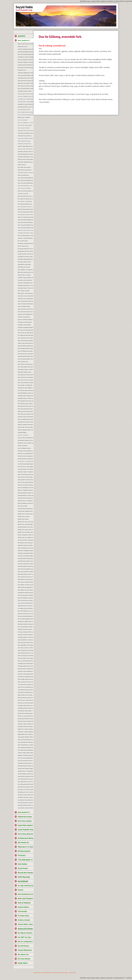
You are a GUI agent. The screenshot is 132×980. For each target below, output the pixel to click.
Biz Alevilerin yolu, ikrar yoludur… (25, 579)
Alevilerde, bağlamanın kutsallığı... (25, 73)
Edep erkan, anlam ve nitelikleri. (25, 369)
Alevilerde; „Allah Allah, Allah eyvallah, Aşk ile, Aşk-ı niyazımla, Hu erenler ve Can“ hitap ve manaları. (25, 243)
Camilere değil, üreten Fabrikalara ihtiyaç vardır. (25, 753)
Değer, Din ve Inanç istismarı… (25, 729)
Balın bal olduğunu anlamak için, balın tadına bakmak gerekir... (25, 598)
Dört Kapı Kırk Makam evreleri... (25, 133)
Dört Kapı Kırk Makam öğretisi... (25, 556)
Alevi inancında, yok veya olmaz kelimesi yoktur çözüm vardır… (25, 474)
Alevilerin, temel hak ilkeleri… (25, 635)
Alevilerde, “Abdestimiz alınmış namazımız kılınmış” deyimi (25, 162)
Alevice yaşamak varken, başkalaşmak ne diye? (25, 650)
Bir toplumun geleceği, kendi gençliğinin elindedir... (25, 677)
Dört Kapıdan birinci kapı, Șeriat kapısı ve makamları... (25, 401)
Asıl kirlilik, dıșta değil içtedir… (25, 464)
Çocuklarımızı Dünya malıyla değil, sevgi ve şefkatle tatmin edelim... (25, 593)
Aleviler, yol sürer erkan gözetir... (25, 703)
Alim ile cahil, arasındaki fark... (25, 438)
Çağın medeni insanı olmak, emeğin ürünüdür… (25, 695)
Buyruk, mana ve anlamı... (25, 275)
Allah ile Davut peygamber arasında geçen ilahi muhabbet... (25, 587)
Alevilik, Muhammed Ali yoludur (25, 209)
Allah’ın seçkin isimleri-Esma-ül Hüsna (25, 44)
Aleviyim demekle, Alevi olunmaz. (25, 356)
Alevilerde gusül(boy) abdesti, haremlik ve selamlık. (25, 327)
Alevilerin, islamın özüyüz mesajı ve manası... (25, 724)
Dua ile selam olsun (23, 246)
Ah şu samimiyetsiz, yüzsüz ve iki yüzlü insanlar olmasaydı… (25, 627)
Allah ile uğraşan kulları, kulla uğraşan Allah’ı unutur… (25, 430)
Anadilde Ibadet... (23, 432)
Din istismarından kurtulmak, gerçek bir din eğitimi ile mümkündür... (25, 390)
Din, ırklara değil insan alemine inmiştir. (25, 367)
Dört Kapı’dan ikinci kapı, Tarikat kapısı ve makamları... (25, 406)
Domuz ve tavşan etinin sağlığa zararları (25, 217)
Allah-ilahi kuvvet (23, 46)
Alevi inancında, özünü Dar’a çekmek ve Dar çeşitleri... (25, 67)
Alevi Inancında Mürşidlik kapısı (25, 178)
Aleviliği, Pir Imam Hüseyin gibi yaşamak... (25, 104)
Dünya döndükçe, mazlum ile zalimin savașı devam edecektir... (25, 493)
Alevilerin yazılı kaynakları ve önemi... (25, 671)
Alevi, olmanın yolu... (23, 362)
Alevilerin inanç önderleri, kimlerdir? (25, 278)
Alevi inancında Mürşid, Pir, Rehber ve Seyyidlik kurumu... (25, 661)
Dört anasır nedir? (23, 506)
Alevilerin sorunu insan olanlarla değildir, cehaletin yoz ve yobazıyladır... (25, 417)
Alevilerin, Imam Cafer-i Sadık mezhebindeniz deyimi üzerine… (25, 83)
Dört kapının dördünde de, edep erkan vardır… (25, 692)
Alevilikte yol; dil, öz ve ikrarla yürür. (25, 792)
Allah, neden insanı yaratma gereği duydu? (25, 427)
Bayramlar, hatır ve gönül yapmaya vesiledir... (25, 443)
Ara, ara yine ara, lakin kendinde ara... (25, 333)
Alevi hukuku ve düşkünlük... (25, 385)
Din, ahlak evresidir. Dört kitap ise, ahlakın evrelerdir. (25, 335)
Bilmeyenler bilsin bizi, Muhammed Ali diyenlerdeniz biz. (25, 251)
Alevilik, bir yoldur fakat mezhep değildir (25, 795)
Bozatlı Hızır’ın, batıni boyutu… (25, 514)
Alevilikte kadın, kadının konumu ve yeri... (25, 561)
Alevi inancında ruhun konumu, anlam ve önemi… (25, 312)
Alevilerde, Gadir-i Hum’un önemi (25, 288)
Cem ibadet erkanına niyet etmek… (25, 690)
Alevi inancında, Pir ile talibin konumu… (25, 656)
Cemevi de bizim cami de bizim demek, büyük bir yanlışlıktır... (25, 254)
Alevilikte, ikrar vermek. (24, 267)
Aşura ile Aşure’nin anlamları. (25, 377)
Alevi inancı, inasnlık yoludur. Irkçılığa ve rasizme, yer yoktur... (25, 582)
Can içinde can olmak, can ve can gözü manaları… (25, 199)
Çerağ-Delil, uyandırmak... (25, 264)
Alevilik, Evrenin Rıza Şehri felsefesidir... (25, 498)
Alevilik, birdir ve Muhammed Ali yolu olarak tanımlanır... (25, 669)
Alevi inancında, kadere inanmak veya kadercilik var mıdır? (25, 359)
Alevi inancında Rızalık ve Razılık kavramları (25, 75)
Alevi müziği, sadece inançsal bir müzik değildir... (25, 679)
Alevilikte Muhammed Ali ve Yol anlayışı (25, 805)
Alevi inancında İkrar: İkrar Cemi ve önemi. (25, 761)
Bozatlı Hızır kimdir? (23, 519)
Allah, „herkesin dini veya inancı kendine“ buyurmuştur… (25, 682)
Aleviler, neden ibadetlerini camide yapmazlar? (25, 314)
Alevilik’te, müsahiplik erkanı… (25, 551)
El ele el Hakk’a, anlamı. (24, 306)
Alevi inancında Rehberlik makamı (25, 225)
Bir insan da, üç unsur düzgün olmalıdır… (25, 467)
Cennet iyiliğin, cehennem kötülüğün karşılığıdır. (25, 774)
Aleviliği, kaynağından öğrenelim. (25, 52)
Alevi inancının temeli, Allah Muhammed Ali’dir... (25, 603)
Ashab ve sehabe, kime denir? (25, 425)
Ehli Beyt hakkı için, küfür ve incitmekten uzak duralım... (25, 574)
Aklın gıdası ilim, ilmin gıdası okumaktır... (25, 590)
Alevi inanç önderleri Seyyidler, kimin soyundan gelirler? (25, 383)
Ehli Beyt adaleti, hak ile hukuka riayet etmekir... (25, 666)
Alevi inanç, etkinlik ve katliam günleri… (25, 572)
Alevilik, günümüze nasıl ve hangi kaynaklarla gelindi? (25, 107)
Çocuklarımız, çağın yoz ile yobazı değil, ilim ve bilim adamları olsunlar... (25, 440)
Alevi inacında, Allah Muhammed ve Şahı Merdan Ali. (25, 212)
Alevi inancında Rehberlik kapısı (25, 180)
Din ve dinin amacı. (23, 241)
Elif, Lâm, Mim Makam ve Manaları (25, 235)
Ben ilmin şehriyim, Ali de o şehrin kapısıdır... (25, 196)
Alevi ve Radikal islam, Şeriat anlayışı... (25, 419)
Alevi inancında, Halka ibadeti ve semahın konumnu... (25, 304)
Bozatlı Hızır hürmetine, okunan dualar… (25, 532)
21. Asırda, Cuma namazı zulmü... (25, 684)
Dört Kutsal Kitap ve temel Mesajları (25, 803)
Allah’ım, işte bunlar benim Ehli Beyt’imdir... (25, 343)
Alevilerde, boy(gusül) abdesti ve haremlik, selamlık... (25, 553)
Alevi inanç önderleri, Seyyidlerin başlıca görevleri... (25, 564)
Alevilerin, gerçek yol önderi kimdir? (25, 545)
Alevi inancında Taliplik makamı (25, 228)
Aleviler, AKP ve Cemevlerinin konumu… (25, 480)
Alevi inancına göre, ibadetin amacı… (25, 595)
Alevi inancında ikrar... (24, 175)
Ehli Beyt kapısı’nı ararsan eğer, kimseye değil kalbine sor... (25, 495)
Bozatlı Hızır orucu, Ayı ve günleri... (25, 522)
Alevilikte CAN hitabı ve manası (25, 157)
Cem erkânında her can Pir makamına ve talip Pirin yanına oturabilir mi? (25, 782)
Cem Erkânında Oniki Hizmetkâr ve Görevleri (25, 784)
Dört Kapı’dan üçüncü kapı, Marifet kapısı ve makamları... (25, 404)
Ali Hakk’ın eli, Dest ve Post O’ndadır (25, 797)
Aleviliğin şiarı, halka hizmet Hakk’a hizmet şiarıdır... (25, 663)
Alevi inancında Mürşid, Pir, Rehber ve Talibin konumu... (25, 740)
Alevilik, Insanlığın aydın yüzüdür (25, 49)
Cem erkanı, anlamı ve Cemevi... (25, 648)
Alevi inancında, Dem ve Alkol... (25, 88)
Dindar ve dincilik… (23, 446)
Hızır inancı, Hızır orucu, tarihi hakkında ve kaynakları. (25, 380)
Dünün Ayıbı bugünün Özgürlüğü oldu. (25, 768)
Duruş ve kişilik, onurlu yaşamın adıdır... (25, 658)
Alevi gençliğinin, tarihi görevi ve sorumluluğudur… (25, 645)
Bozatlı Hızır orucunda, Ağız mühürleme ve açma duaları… (25, 524)
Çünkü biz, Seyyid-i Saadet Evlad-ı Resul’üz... (25, 472)
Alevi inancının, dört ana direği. (25, 86)
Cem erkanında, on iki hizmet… (25, 469)
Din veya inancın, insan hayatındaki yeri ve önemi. (25, 354)
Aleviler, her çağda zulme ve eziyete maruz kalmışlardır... (25, 621)
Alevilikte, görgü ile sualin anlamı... (25, 637)
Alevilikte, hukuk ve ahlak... (25, 91)
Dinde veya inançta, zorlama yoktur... (25, 485)
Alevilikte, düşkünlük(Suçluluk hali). (25, 259)
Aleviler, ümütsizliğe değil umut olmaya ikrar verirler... (25, 616)
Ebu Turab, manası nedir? (24, 262)
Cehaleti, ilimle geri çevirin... (25, 629)
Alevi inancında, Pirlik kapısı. (25, 222)
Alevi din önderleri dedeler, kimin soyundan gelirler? (25, 320)
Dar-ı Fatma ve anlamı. (24, 291)
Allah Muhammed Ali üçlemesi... (25, 154)
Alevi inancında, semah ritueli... (25, 642)
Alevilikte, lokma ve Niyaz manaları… (25, 398)
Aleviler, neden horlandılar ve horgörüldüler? (25, 65)
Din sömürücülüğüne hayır (25, 204)
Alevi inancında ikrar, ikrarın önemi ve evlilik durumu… (25, 409)
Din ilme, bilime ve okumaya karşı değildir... (25, 540)
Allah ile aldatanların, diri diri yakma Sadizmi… (25, 488)
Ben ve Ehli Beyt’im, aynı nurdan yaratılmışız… (25, 611)
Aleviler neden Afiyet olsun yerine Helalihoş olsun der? (25, 146)
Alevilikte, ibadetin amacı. (25, 372)
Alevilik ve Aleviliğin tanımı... (25, 283)
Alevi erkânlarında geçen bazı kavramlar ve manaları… (25, 747)
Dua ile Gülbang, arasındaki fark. (25, 351)
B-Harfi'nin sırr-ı (22, 70)
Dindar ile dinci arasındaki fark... (25, 456)
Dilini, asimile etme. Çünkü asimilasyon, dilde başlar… (25, 600)
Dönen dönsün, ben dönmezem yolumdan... (25, 459)
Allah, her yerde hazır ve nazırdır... (25, 614)
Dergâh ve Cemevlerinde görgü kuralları (25, 755)
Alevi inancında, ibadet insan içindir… (25, 569)
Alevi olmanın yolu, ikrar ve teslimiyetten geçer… (25, 577)
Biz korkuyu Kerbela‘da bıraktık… (25, 719)
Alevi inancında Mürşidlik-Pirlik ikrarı (25, 54)
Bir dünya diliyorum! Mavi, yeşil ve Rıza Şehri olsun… (25, 632)
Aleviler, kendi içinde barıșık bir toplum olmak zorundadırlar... (25, 509)
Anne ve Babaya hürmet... (25, 448)
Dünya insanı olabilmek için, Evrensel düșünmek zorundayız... (25, 511)
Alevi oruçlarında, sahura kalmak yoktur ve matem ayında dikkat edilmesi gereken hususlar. (25, 301)
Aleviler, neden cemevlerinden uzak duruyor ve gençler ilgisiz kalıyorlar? (25, 721)
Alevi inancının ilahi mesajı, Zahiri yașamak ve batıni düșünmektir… (25, 477)
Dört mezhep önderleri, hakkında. (25, 348)
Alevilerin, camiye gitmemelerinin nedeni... (25, 674)
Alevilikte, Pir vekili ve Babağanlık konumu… (25, 57)
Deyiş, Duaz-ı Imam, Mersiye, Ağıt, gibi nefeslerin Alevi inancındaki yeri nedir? (25, 293)
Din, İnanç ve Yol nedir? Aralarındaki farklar (25, 789)
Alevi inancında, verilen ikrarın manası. (25, 309)
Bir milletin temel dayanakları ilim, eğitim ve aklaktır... (25, 750)
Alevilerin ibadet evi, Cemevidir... (25, 62)
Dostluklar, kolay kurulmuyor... (25, 624)
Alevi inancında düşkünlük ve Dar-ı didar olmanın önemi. (25, 758)
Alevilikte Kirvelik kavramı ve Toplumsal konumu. (25, 763)
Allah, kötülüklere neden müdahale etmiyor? (25, 393)
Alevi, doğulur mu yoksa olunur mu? (25, 270)
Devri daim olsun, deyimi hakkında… (25, 414)
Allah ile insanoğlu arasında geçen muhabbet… (25, 490)
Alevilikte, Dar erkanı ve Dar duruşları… (25, 256)
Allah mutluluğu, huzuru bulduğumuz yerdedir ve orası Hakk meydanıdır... (25, 548)
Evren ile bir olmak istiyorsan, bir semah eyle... (25, 482)
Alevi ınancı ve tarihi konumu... (25, 700)
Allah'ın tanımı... (22, 165)
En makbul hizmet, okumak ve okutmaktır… (25, 608)
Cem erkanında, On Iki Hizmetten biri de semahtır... (25, 338)
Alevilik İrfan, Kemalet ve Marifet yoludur (25, 776)
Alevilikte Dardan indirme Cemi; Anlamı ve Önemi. (25, 766)
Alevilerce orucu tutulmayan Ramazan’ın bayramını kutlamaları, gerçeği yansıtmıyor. (25, 299)
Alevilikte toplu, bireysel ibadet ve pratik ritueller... (25, 396)
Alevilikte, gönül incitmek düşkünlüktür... (25, 566)
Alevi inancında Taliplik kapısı (25, 183)
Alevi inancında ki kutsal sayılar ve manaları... (25, 81)
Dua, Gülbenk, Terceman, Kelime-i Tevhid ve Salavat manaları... (25, 375)
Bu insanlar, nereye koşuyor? (25, 543)
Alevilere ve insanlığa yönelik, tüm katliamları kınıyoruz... (25, 453)
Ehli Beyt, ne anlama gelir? (25, 322)
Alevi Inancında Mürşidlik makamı (25, 220)
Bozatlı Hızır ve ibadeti (24, 117)
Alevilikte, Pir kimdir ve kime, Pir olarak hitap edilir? (25, 422)
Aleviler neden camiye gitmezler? (25, 159)
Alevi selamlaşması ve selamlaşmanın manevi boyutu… (25, 745)
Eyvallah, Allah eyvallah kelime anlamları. (25, 346)
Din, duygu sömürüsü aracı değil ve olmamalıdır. (25, 249)
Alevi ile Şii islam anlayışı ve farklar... (25, 191)
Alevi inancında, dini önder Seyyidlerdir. (25, 60)
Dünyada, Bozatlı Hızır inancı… (25, 527)
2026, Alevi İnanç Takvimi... (25, 136)
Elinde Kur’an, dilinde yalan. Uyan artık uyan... (25, 713)
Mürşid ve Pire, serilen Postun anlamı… (25, 411)
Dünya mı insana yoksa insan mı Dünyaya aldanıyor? (25, 716)
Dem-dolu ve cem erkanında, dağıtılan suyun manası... (25, 296)
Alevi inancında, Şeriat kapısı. (25, 341)
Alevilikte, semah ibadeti (24, 325)
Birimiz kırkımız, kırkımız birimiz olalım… (25, 698)
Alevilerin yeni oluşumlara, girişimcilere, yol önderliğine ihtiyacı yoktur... (25, 451)
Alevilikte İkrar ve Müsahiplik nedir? (25, 771)
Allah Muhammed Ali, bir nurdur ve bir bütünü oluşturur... (25, 653)
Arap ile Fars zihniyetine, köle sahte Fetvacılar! (25, 687)
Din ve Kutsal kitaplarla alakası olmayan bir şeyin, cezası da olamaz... (25, 619)
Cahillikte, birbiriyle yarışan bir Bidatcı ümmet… (25, 726)
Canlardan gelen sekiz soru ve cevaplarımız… (25, 705)
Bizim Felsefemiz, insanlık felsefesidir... (25, 503)
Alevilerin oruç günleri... (24, 317)
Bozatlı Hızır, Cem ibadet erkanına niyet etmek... (25, 537)
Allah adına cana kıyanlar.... (25, 170)
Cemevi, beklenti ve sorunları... (25, 640)
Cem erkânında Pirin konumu (25, 779)
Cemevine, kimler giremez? (25, 280)
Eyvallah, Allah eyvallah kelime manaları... (25, 558)
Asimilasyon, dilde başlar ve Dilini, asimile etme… (25, 711)
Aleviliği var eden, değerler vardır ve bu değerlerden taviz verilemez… (25, 388)
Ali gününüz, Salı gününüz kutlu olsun (25, 800)
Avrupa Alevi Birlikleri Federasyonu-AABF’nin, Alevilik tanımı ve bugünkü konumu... (25, 737)
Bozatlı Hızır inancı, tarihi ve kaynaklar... (25, 530)
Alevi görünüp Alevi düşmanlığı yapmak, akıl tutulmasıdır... (25, 742)
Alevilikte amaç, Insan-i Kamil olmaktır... (25, 78)
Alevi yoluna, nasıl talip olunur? (25, 364)
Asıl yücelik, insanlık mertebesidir (25, 808)
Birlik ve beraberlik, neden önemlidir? (25, 535)
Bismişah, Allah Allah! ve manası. (25, 285)
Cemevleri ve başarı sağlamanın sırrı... (25, 732)
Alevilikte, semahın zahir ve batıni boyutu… (25, 151)
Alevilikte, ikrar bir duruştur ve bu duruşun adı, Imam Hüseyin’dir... (25, 606)
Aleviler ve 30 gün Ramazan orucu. (25, 238)
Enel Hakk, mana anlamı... (25, 167)
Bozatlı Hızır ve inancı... (24, 516)
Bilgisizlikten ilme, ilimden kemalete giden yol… (25, 734)
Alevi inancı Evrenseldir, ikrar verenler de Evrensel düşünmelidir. (25, 330)
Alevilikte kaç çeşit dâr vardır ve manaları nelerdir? (25, 787)
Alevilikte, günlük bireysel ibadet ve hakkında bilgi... (25, 708)
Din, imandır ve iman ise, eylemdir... (25, 585)
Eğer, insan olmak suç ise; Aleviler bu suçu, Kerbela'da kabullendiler (25, 272)
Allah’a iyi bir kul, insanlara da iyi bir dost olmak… (25, 501)
